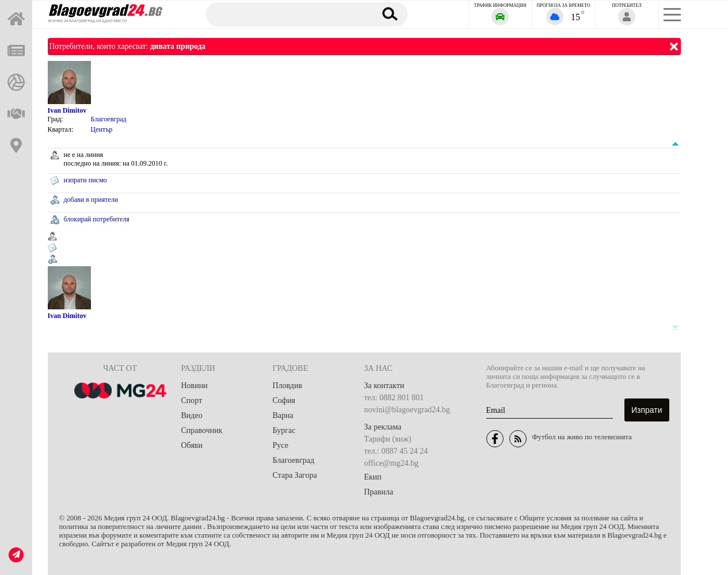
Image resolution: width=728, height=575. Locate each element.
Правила (379, 492)
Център (102, 129)
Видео (192, 415)
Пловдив (288, 386)
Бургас (284, 430)
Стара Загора (295, 475)
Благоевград (109, 119)
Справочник (202, 430)
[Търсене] (285, 14)
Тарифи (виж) (388, 439)
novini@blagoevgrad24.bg (407, 410)
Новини (195, 386)
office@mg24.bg (392, 463)
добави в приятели (91, 200)
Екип (373, 477)
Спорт (192, 400)
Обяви (192, 445)
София (284, 400)
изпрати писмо (85, 180)
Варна (283, 415)
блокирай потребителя (97, 219)
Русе (281, 445)
